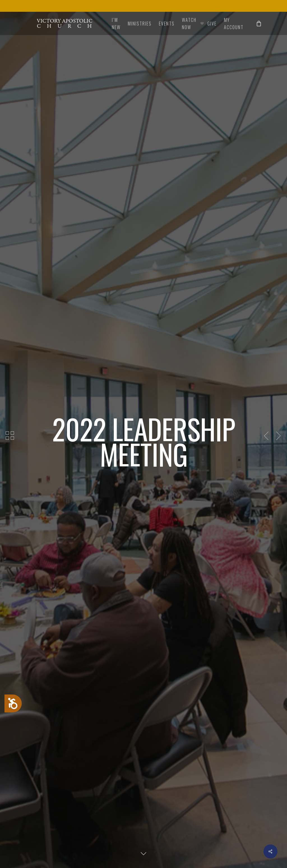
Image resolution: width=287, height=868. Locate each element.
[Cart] (259, 24)
